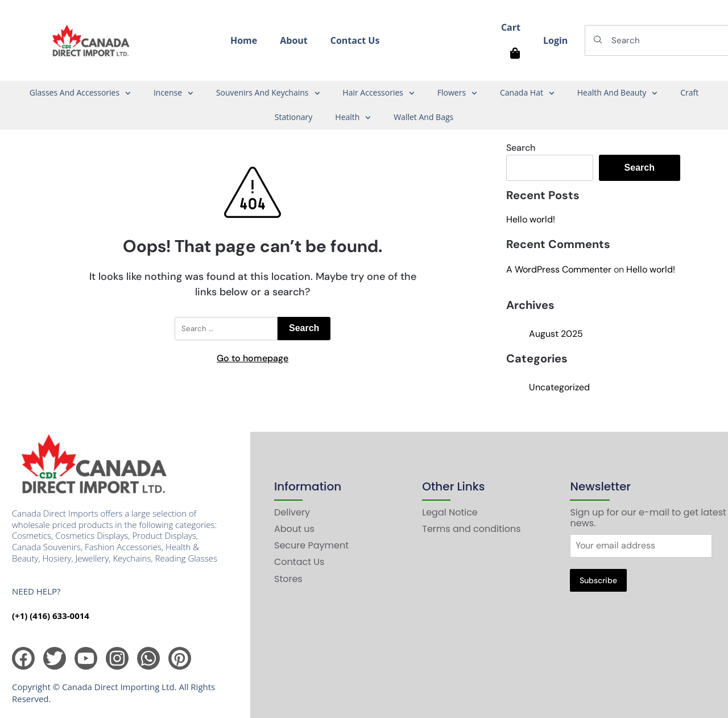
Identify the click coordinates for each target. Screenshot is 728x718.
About (294, 40)
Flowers (457, 93)
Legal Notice (450, 512)
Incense (173, 93)
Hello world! (531, 219)
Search (521, 148)
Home (244, 40)
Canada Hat (527, 93)
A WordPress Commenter (559, 269)
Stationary (294, 117)
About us (294, 529)
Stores (288, 579)
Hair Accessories (378, 93)
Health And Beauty (617, 93)
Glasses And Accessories (80, 93)
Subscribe (598, 580)
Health (353, 118)
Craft (689, 92)
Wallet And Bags (423, 117)
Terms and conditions (471, 529)
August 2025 (556, 334)
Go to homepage (253, 358)
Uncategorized (559, 387)
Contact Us (355, 40)
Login (555, 40)
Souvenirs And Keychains (268, 93)
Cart (511, 27)
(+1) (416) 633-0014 (51, 616)
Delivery (292, 512)
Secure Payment (311, 545)
